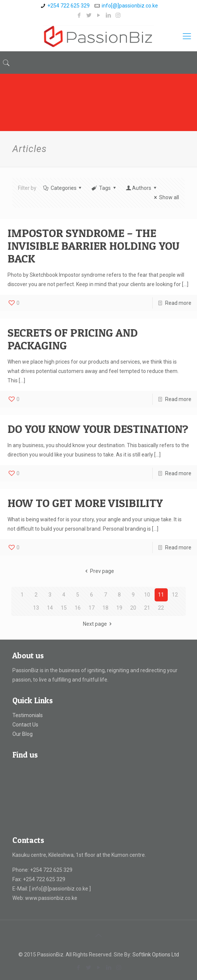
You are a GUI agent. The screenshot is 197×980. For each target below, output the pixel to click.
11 (161, 595)
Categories (63, 188)
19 (119, 608)
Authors (141, 188)
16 (78, 608)
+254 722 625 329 (68, 6)
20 (133, 608)
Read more (178, 303)
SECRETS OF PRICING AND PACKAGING (73, 339)
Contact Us (25, 725)
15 (64, 608)
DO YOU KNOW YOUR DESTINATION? (98, 429)
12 (175, 595)
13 (36, 608)
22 (161, 608)
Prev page (99, 571)
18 (105, 608)
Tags (104, 188)
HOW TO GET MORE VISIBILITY (85, 503)
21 (147, 608)
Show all (165, 197)
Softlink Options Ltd (156, 955)
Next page (99, 624)
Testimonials (28, 715)
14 (50, 608)
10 (147, 595)
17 (92, 608)
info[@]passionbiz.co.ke (130, 6)
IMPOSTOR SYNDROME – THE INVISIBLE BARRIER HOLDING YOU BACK (93, 246)
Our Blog (23, 734)
